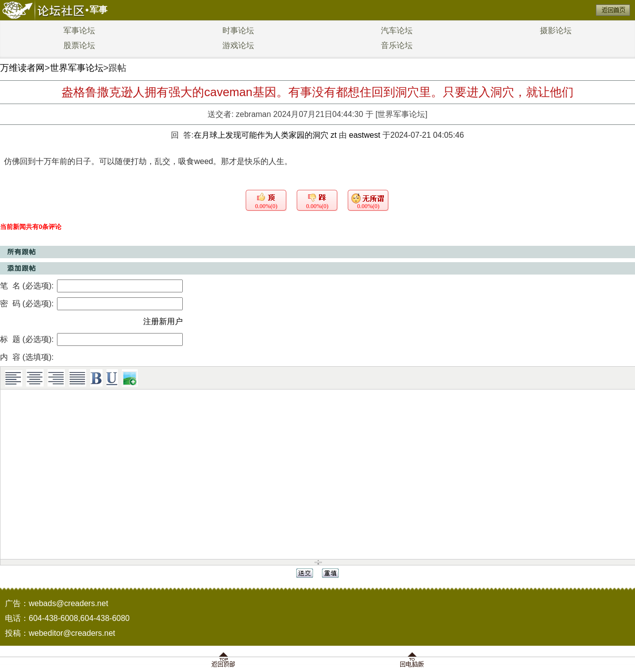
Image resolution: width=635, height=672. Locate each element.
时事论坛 (238, 30)
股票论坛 (79, 45)
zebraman (253, 114)
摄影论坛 (556, 30)
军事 (99, 10)
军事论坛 (79, 30)
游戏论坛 (238, 45)
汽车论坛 (397, 30)
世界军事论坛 (77, 68)
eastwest (364, 135)
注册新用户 (163, 321)
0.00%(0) (266, 206)
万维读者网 (22, 68)
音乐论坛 (397, 45)
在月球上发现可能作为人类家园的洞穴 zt (266, 135)
